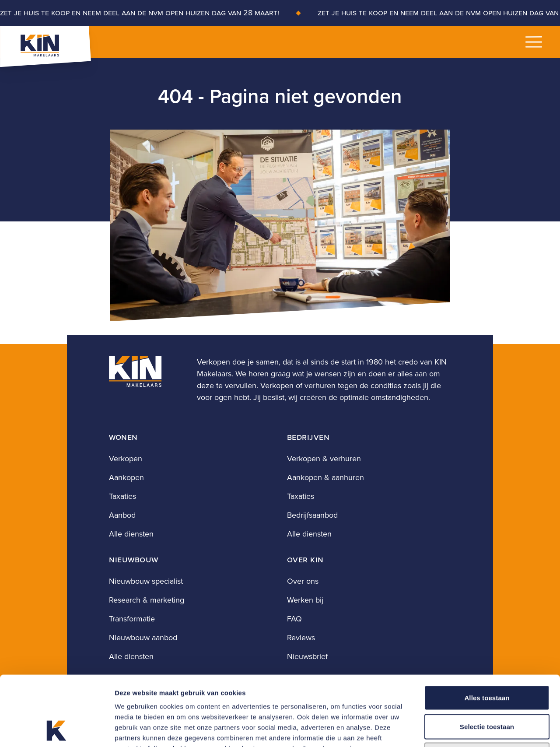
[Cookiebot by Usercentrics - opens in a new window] (57, 730)
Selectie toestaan (487, 661)
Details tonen (473, 730)
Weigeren (487, 689)
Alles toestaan (487, 632)
